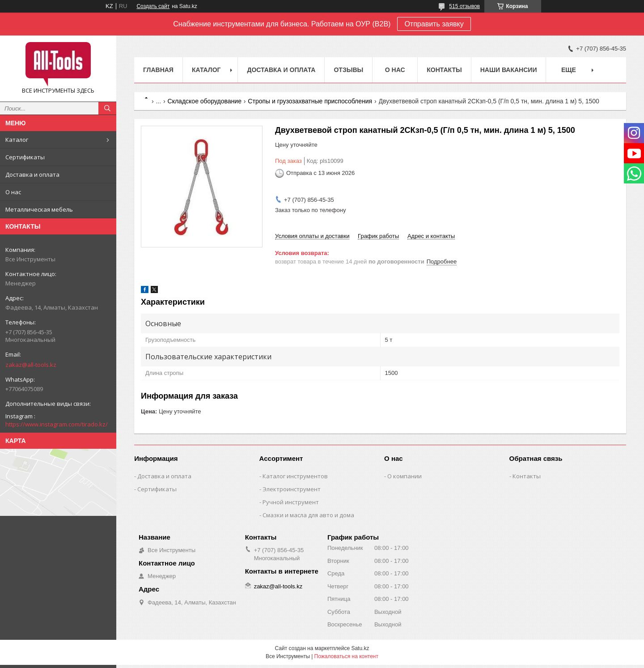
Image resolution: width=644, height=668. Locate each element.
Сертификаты (25, 157)
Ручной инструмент (291, 502)
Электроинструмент (292, 489)
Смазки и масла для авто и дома (308, 515)
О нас (13, 192)
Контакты (444, 70)
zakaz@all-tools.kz (31, 365)
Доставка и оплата (32, 174)
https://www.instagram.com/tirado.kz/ (57, 424)
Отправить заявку (434, 24)
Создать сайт (153, 6)
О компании (405, 476)
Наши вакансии (509, 70)
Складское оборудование (205, 101)
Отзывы (348, 70)
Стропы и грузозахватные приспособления (310, 101)
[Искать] (107, 108)
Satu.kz (360, 648)
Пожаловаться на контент (346, 656)
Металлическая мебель (39, 209)
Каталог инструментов (295, 476)
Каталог (17, 140)
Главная (158, 70)
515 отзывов (464, 6)
